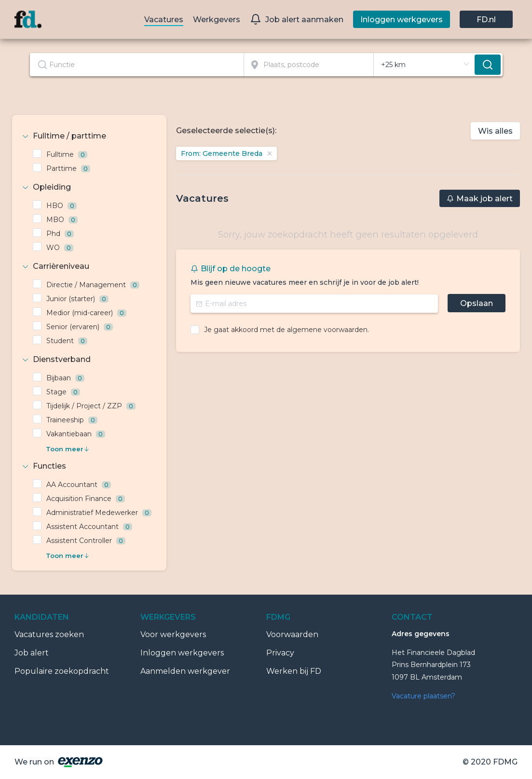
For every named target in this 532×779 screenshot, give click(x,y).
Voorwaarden (292, 634)
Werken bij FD (294, 671)
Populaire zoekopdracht (62, 671)
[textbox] (137, 65)
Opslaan (477, 303)
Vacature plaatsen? (423, 696)
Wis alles (495, 131)
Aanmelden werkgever (185, 671)
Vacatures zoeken (49, 634)
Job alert (32, 653)
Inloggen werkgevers (182, 653)
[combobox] (137, 65)
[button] (89, 136)
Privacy (280, 653)
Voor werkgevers (173, 634)
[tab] (89, 136)
